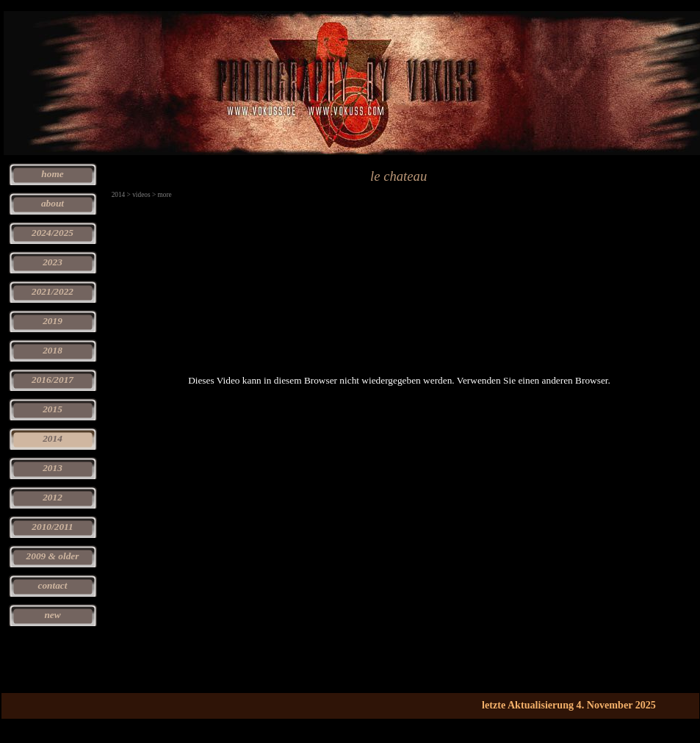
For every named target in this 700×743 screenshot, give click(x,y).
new (52, 615)
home (52, 174)
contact (53, 585)
